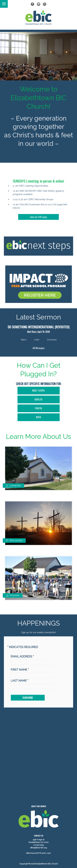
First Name (20, 670)
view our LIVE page (38, 217)
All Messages (39, 348)
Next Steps (38, 391)
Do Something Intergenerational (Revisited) (38, 327)
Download (52, 340)
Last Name (19, 681)
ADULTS (38, 399)
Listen (37, 340)
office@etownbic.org (38, 848)
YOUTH (38, 408)
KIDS (38, 417)
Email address (22, 656)
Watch (24, 340)
